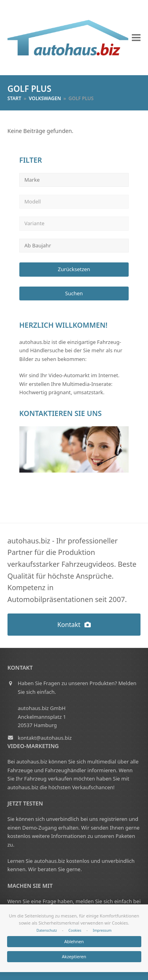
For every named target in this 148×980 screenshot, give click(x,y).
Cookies (75, 931)
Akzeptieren (74, 956)
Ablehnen (74, 941)
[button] (136, 38)
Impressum (102, 931)
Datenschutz (47, 931)
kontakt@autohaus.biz (45, 738)
